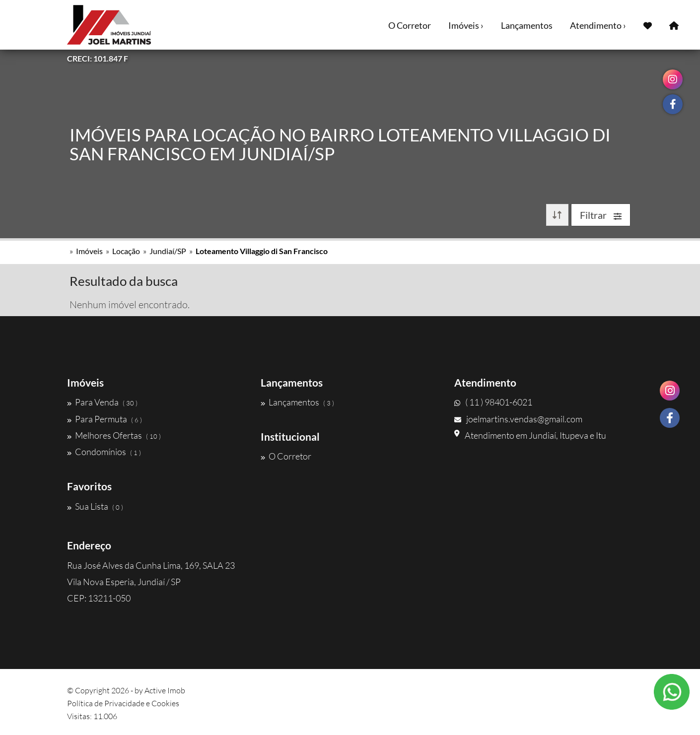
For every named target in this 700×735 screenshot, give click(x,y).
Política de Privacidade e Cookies (123, 703)
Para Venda (102, 402)
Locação (126, 251)
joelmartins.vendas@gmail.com (518, 419)
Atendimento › (598, 25)
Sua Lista (95, 506)
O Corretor (410, 25)
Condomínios (104, 452)
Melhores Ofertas (114, 435)
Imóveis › (466, 25)
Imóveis (89, 251)
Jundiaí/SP (168, 251)
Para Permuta (105, 419)
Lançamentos (527, 25)
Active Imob (165, 690)
